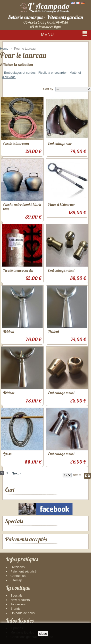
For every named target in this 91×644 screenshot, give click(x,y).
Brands (15, 609)
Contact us (18, 576)
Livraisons (18, 567)
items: (77, 475)
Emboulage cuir (60, 143)
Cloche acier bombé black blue (22, 207)
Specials (14, 521)
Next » (16, 473)
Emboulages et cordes (20, 73)
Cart (10, 490)
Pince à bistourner (62, 205)
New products (20, 600)
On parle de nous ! (23, 613)
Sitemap (16, 580)
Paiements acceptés (26, 539)
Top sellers (18, 604)
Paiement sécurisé (23, 571)
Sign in (81, 44)
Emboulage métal (61, 270)
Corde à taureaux (16, 143)
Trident (9, 331)
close (43, 634)
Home (4, 49)
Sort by (48, 89)
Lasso (8, 454)
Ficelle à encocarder (53, 73)
